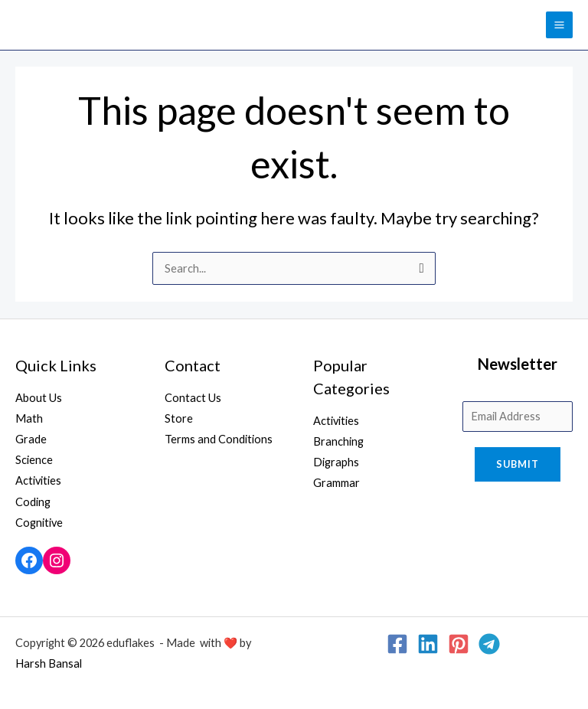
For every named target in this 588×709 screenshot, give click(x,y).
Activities (38, 480)
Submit (518, 464)
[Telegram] (489, 644)
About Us (39, 398)
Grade (31, 439)
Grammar (336, 483)
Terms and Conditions (219, 439)
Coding (33, 502)
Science (34, 460)
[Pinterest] (459, 644)
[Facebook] (397, 644)
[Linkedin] (428, 644)
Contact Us (193, 398)
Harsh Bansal (49, 663)
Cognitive (39, 523)
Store (179, 418)
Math (29, 418)
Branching (338, 441)
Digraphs (336, 462)
